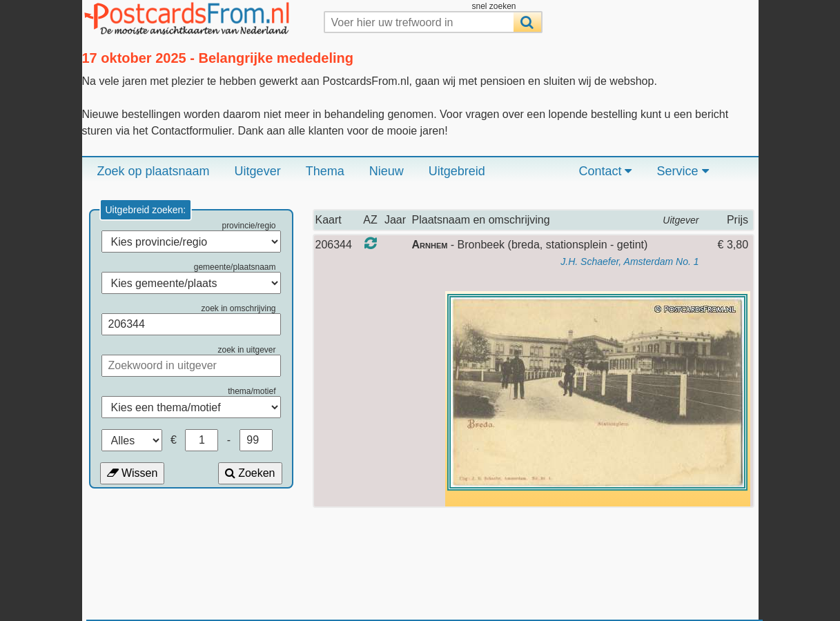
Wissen (133, 473)
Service (682, 171)
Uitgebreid (457, 171)
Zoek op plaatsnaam (154, 171)
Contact (605, 171)
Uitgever (258, 171)
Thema (325, 171)
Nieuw (387, 171)
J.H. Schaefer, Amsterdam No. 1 (629, 262)
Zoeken (250, 473)
